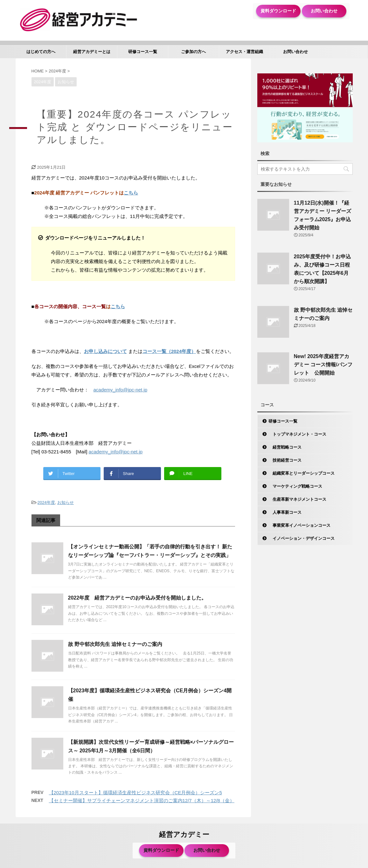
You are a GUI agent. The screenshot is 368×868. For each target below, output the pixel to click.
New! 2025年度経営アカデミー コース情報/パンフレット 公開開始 (323, 365)
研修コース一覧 (143, 52)
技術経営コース (285, 460)
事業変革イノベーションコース (299, 525)
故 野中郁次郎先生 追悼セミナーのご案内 (115, 644)
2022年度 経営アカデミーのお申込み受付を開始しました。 (137, 598)
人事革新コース (285, 512)
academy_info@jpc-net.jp (120, 390)
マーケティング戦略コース (295, 486)
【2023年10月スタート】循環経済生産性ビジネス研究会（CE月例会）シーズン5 (135, 793)
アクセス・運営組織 (244, 52)
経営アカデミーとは (92, 52)
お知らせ (66, 502)
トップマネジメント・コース (297, 434)
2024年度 (46, 502)
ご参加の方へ (193, 52)
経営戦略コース (285, 447)
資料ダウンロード (278, 11)
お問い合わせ (324, 11)
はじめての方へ (41, 52)
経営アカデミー (184, 834)
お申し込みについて (105, 351)
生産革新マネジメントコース (297, 499)
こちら (131, 193)
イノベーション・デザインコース (302, 538)
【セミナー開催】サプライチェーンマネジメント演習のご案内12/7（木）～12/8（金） (142, 800)
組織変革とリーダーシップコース (302, 473)
